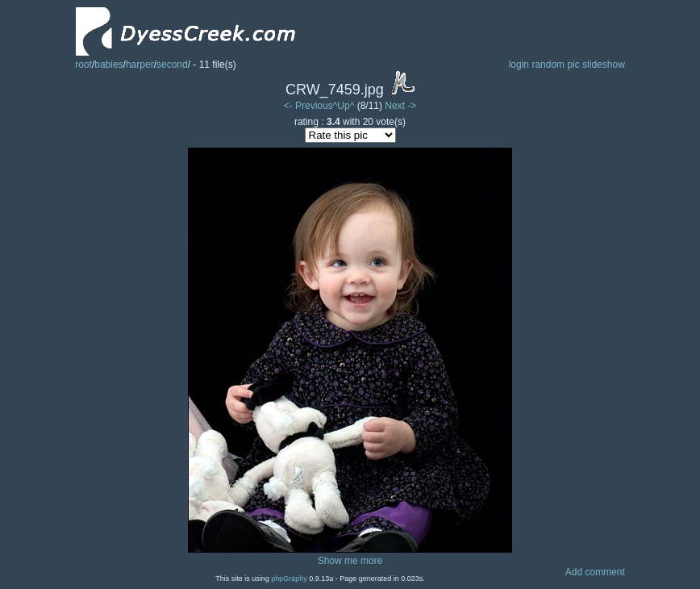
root (83, 65)
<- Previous (308, 106)
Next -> (400, 106)
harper (140, 65)
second (172, 65)
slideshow (604, 65)
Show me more (350, 561)
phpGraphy (289, 579)
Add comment (595, 572)
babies (108, 65)
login (519, 65)
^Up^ (344, 106)
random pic (555, 65)
